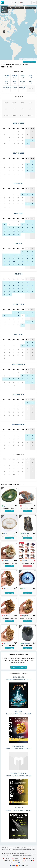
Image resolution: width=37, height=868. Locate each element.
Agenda (5, 62)
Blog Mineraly (7, 854)
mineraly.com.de (29, 858)
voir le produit (9, 511)
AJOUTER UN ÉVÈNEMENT (19, 667)
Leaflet (21, 59)
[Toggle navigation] (34, 2)
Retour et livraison (7, 849)
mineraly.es (17, 860)
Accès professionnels (18, 849)
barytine (5, 588)
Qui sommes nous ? (29, 848)
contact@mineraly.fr (14, 855)
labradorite (25, 643)
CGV (3, 848)
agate (4, 506)
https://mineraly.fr (27, 855)
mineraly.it (7, 860)
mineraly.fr (6, 858)
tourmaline (25, 533)
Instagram (23, 854)
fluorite (24, 506)
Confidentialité (19, 848)
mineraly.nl (27, 860)
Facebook (15, 854)
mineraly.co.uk (17, 858)
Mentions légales (10, 848)
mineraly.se (22, 863)
